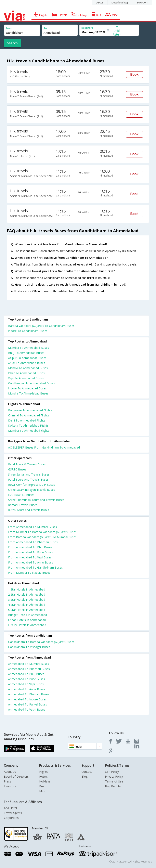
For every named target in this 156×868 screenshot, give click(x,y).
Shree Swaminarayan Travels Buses (32, 490)
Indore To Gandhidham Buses (28, 331)
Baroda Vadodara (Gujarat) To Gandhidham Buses (41, 326)
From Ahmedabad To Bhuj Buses (30, 547)
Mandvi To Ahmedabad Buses (28, 368)
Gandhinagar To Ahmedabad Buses (31, 383)
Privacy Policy (114, 776)
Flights (43, 772)
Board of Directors (16, 776)
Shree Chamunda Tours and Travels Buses (36, 500)
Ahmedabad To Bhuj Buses (26, 674)
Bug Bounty (113, 786)
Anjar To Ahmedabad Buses (27, 363)
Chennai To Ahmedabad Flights (29, 415)
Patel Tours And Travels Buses (28, 480)
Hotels (43, 776)
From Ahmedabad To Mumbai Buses (32, 527)
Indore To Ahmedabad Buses (27, 388)
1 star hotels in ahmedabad (27, 589)
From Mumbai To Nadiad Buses (29, 573)
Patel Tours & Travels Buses (27, 464)
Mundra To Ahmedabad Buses (28, 393)
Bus (42, 786)
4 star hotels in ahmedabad (27, 605)
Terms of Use (114, 781)
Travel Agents (13, 813)
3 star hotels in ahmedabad (27, 600)
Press (8, 781)
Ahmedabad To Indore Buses (27, 699)
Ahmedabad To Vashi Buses (27, 709)
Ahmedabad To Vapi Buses (26, 684)
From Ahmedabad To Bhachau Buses (33, 542)
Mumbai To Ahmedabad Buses (29, 348)
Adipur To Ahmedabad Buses (27, 358)
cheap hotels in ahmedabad (27, 620)
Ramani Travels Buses (23, 505)
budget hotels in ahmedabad (28, 615)
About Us (10, 772)
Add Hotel (10, 808)
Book (134, 74)
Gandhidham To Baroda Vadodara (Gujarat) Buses (41, 642)
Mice (42, 791)
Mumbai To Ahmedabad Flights (29, 431)
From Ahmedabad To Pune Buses (30, 552)
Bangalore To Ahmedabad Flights (30, 410)
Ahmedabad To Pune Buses (27, 679)
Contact (87, 772)
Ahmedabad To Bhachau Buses (29, 669)
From (9, 28)
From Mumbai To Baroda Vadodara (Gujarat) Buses (42, 532)
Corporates (11, 818)
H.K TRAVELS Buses (21, 495)
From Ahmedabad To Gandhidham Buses (35, 567)
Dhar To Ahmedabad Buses (26, 373)
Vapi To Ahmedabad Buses (26, 378)
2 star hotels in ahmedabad (27, 594)
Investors (10, 786)
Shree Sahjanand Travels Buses (29, 474)
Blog (84, 776)
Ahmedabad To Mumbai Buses (29, 664)
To (45, 28)
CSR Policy (112, 772)
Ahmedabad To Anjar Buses (27, 689)
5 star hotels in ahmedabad (27, 610)
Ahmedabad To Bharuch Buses (29, 694)
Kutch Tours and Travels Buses (29, 510)
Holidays (45, 781)
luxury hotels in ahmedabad (27, 625)
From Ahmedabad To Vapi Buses (30, 557)
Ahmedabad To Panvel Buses (28, 704)
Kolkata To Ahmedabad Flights (28, 425)
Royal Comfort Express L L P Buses (31, 485)
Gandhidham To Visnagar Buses (29, 647)
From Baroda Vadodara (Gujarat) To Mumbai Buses (42, 537)
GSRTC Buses (17, 469)
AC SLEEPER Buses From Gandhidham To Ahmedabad (44, 447)
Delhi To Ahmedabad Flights (27, 420)
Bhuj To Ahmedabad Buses (26, 353)
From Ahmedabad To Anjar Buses (31, 562)
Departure (87, 28)
